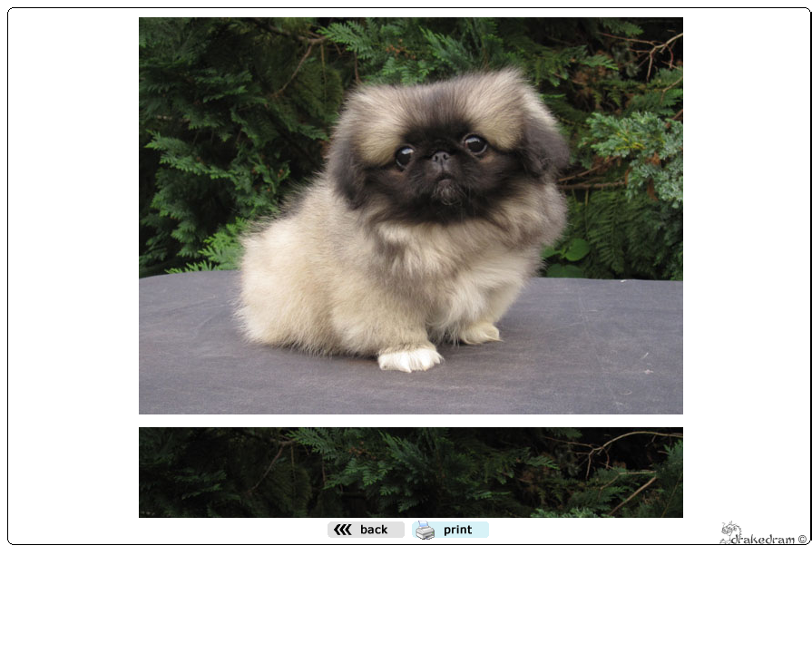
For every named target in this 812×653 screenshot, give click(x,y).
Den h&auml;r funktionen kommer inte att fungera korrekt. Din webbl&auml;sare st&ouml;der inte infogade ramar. (411, 264)
